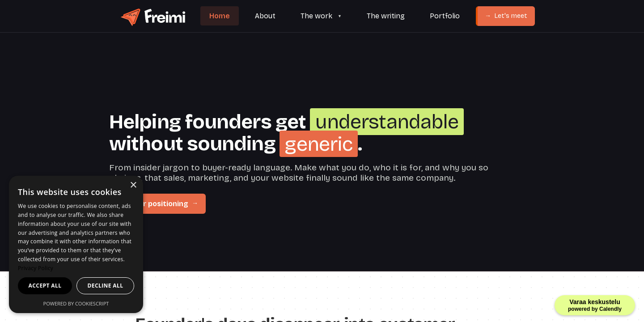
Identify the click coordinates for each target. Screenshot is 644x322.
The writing (386, 16)
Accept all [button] (45, 286)
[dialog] (76, 244)
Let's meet (506, 16)
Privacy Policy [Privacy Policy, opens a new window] (36, 268)
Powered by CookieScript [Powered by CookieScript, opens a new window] (76, 303)
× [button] (133, 185)
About (265, 16)
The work (316, 16)
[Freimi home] (152, 16)
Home (220, 16)
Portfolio (445, 16)
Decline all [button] (106, 286)
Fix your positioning (158, 204)
